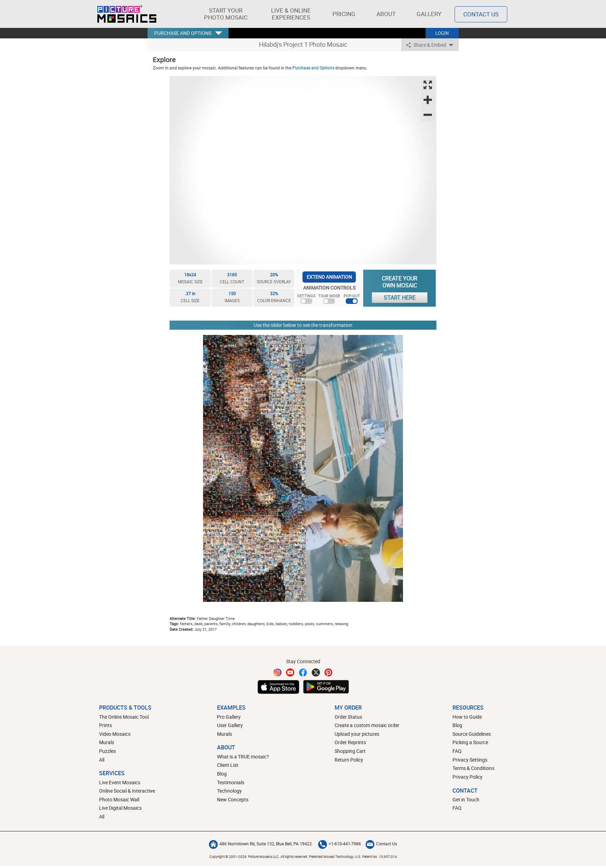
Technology (229, 791)
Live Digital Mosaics (120, 808)
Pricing (344, 14)
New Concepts (233, 799)
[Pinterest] (329, 672)
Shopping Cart (350, 751)
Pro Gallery (229, 717)
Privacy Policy (467, 777)
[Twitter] (316, 672)
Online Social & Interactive (127, 791)
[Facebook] (303, 672)
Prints (106, 725)
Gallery (429, 14)
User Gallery (230, 725)
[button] (226, 14)
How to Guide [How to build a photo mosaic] (467, 717)
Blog (222, 774)
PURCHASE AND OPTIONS (183, 33)
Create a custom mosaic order (367, 725)
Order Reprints (350, 742)
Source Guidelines (472, 734)
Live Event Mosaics (120, 782)
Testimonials (231, 782)
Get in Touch (466, 799)
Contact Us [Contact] (481, 14)
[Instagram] (278, 672)
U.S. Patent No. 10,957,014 (376, 856)
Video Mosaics (115, 734)
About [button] (387, 14)
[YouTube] (290, 672)
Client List (228, 765)
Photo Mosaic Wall (119, 799)
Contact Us (381, 844)
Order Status (348, 717)
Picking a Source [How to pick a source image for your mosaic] (470, 742)
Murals (107, 742)
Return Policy (349, 760)
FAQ (457, 751)
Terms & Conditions (473, 768)
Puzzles (107, 751)
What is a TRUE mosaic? (243, 757)
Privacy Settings (470, 760)
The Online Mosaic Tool (124, 717)
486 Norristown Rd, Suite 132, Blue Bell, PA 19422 (260, 844)
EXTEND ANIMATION (329, 277)
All (102, 760)
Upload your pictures (357, 734)
